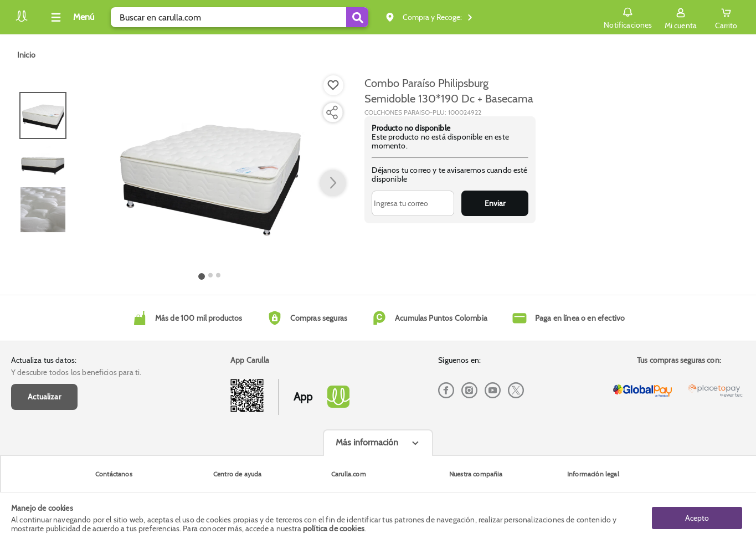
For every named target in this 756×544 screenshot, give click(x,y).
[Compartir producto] (332, 112)
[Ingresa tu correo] (413, 203)
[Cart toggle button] (726, 17)
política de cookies (334, 528)
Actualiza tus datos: (44, 360)
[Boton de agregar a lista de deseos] (333, 85)
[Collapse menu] (71, 17)
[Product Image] (209, 172)
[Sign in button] (681, 17)
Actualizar (44, 397)
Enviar (495, 203)
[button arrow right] (333, 183)
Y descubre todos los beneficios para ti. (76, 372)
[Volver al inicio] (22, 20)
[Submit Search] (357, 17)
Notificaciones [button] (628, 17)
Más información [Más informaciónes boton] (367, 442)
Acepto (697, 518)
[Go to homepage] (26, 55)
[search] (240, 17)
